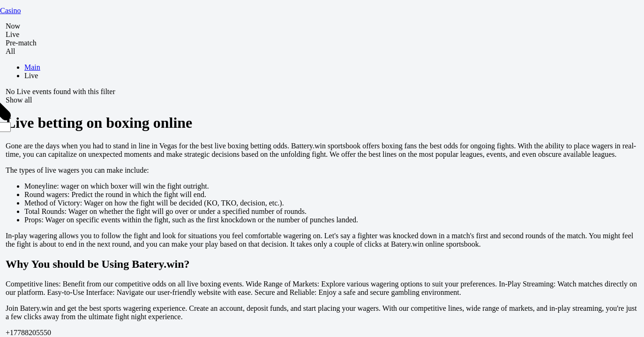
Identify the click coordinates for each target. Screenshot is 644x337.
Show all (19, 100)
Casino (10, 11)
